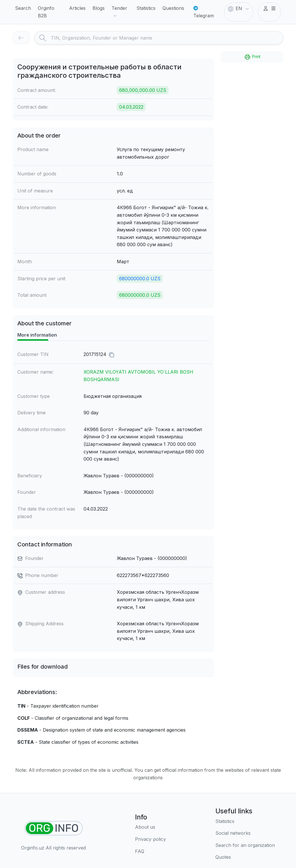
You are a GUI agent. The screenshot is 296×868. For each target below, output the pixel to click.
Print (252, 57)
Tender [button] (119, 12)
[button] (269, 9)
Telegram (204, 12)
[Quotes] (245, 857)
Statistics (146, 8)
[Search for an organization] (245, 845)
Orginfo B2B (46, 12)
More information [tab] (37, 335)
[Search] (167, 38)
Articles (77, 8)
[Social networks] (245, 833)
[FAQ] (150, 852)
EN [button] (239, 9)
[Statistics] (245, 821)
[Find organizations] (54, 828)
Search (23, 8)
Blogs (99, 8)
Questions (173, 8)
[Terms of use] (150, 839)
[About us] (150, 827)
